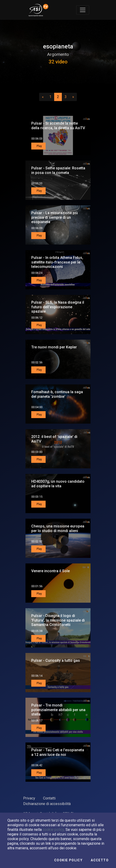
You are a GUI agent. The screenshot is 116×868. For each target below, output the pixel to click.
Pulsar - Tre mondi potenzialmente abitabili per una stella (58, 710)
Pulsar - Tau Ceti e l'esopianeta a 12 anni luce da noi (58, 752)
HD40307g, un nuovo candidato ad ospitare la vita (58, 484)
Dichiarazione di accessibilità (47, 804)
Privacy (29, 798)
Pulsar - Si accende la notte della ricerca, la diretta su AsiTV (58, 126)
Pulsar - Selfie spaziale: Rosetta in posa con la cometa (58, 170)
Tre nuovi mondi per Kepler (54, 347)
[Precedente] (43, 97)
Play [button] (39, 146)
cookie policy (53, 830)
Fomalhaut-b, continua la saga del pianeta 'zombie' (57, 394)
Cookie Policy (68, 860)
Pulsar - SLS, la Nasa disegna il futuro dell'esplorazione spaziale (58, 307)
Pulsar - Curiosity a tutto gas (56, 660)
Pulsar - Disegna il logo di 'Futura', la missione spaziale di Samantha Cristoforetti (58, 620)
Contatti (49, 798)
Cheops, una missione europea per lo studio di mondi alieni (58, 528)
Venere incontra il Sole (50, 571)
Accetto (100, 860)
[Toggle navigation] (83, 10)
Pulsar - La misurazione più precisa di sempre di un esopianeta (55, 217)
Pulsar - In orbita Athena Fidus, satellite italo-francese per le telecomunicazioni (57, 262)
